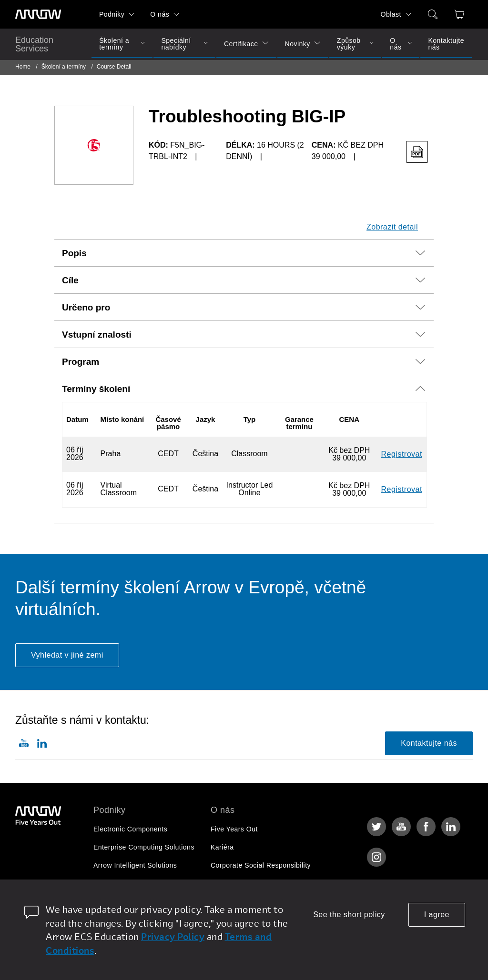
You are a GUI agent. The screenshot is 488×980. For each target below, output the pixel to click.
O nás (160, 14)
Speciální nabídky (176, 44)
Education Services (34, 44)
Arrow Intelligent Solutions (135, 865)
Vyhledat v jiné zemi (67, 655)
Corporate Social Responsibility (261, 865)
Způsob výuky (349, 44)
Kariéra (222, 847)
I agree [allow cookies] (437, 915)
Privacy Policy (173, 936)
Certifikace (241, 44)
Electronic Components (130, 829)
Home (23, 67)
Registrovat (402, 454)
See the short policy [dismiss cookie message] (349, 915)
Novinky (298, 44)
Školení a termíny (114, 44)
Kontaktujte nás (446, 44)
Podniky (112, 14)
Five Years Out (234, 829)
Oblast (391, 14)
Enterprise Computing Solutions (144, 847)
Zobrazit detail (392, 227)
